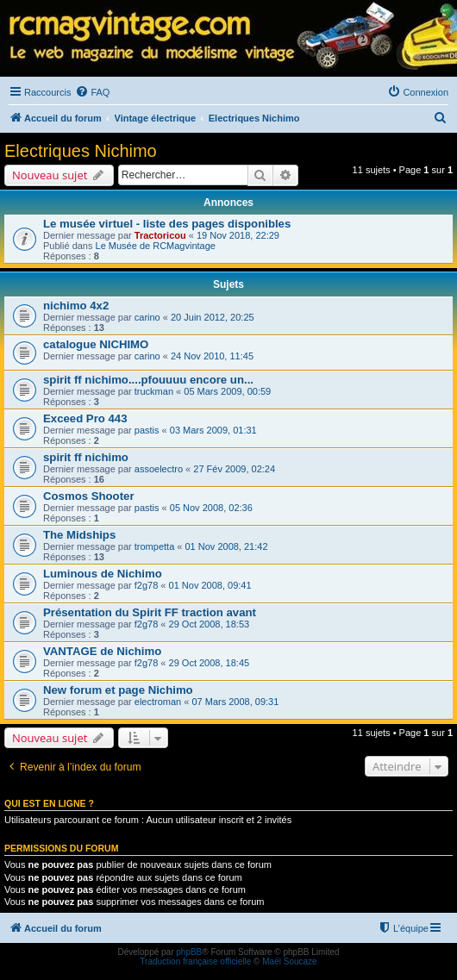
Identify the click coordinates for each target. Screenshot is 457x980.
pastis (147, 430)
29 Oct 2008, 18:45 (210, 663)
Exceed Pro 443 (85, 418)
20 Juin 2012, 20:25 (213, 317)
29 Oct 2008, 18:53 (210, 624)
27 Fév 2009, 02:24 (234, 469)
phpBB (189, 952)
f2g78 (147, 585)
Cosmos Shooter (89, 496)
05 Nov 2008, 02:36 (211, 508)
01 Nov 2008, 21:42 (226, 546)
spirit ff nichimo (86, 457)
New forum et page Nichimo (118, 690)
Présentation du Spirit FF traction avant (150, 612)
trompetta (154, 546)
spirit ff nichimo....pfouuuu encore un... (148, 380)
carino (147, 317)
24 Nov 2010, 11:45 (212, 356)
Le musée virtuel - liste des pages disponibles (167, 224)
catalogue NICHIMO (96, 344)
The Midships (79, 535)
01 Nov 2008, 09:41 (210, 585)
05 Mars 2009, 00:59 (227, 391)
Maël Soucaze (289, 961)
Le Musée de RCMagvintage (156, 246)
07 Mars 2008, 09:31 (235, 702)
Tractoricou (160, 235)
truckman (154, 391)
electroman (158, 702)
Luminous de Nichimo (103, 574)
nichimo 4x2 (76, 306)
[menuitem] (92, 92)
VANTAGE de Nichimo (102, 651)
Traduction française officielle (195, 961)
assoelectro (159, 469)
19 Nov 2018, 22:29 (238, 235)
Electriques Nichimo (81, 151)
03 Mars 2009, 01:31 (213, 430)
